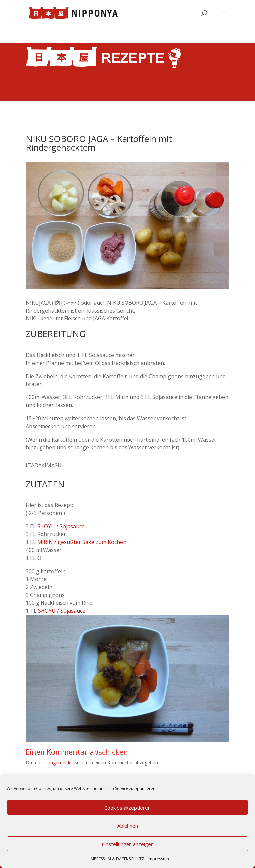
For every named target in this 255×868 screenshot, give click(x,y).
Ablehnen (128, 826)
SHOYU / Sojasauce (61, 526)
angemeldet (61, 762)
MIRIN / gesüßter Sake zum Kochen (82, 542)
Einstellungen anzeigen (128, 844)
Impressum (158, 859)
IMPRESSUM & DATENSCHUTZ (117, 859)
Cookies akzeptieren (127, 808)
